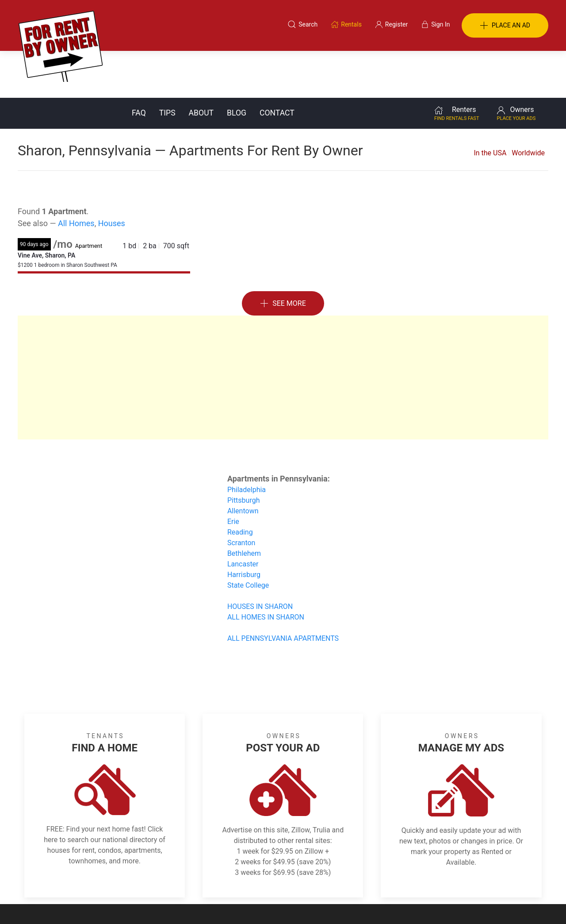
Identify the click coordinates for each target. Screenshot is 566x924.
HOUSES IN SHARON (260, 560)
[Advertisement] (283, 331)
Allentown (243, 464)
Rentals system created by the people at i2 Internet (422, 904)
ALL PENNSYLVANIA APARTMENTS (283, 591)
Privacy (289, 881)
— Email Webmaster (521, 904)
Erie (233, 475)
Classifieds (139, 881)
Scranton (241, 496)
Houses (112, 176)
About (201, 66)
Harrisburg (244, 528)
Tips (167, 66)
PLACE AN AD (505, 26)
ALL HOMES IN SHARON (266, 570)
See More (283, 257)
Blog (237, 66)
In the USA (490, 106)
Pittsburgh (244, 453)
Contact (277, 66)
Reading (240, 485)
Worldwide (528, 106)
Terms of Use (192, 881)
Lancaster (243, 517)
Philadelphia (247, 443)
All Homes (76, 176)
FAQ (139, 66)
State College (248, 538)
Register (431, 881)
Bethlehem (244, 506)
